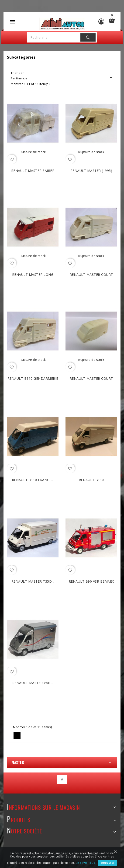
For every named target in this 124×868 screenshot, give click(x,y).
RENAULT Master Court (91, 275)
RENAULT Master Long (33, 275)
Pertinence (62, 78)
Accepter (108, 863)
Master (18, 762)
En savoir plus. (86, 863)
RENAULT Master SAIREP (33, 171)
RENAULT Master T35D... (33, 581)
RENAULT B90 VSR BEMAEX (91, 581)
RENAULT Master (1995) (91, 171)
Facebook (62, 779)
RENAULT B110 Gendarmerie (33, 378)
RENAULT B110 (91, 480)
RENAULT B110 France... (33, 480)
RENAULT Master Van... (33, 683)
